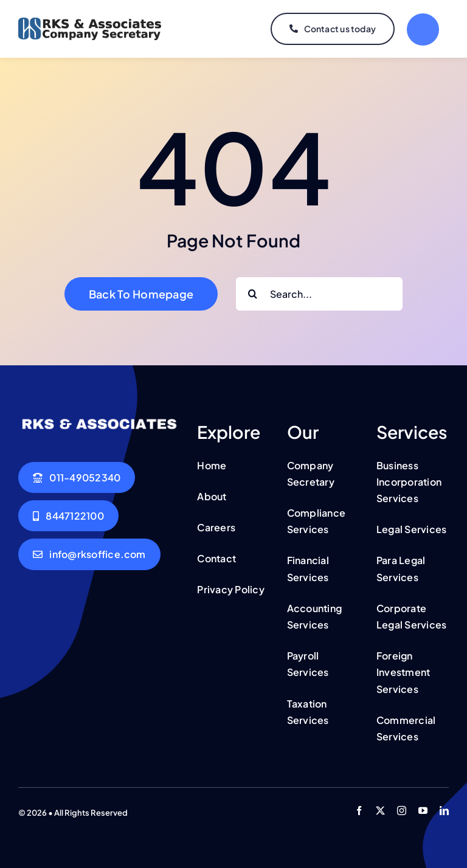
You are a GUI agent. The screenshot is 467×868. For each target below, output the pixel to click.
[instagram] (402, 811)
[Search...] (319, 294)
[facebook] (359, 811)
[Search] (253, 294)
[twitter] (380, 811)
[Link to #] (423, 29)
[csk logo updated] (90, 22)
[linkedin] (444, 811)
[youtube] (423, 811)
